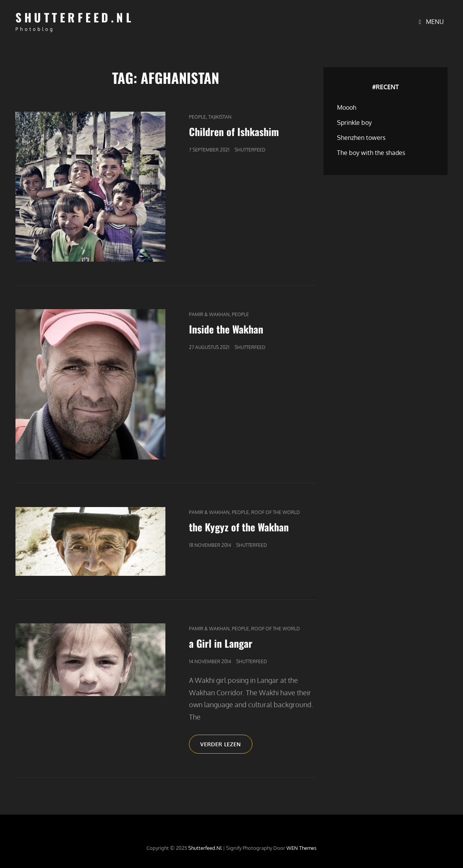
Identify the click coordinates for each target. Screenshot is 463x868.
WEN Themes (301, 848)
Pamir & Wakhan (209, 314)
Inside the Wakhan (226, 329)
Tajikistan (220, 117)
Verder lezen (226, 747)
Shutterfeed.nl (75, 17)
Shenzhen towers (361, 138)
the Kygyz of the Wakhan (239, 527)
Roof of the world (276, 512)
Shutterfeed (250, 150)
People (197, 117)
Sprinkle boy (354, 123)
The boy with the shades (371, 153)
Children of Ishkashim (234, 132)
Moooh (347, 107)
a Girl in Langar (221, 643)
